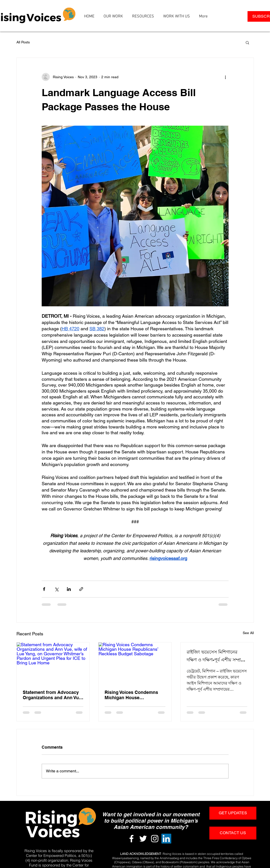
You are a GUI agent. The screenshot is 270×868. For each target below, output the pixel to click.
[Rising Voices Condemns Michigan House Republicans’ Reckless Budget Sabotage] (135, 663)
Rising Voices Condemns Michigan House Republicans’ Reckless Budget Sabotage (131, 695)
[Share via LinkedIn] (69, 589)
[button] (247, 42)
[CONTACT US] (233, 833)
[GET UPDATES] (233, 813)
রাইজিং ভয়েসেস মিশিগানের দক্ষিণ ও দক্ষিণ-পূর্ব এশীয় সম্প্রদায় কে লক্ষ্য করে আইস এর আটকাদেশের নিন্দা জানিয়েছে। (217, 657)
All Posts (23, 42)
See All (248, 633)
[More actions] (226, 77)
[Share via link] (81, 589)
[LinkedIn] (166, 839)
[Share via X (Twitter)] (56, 589)
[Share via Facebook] (44, 589)
